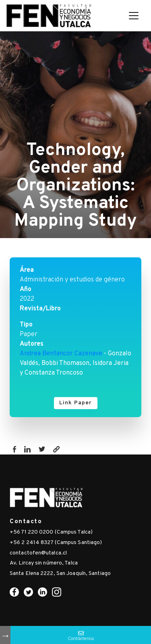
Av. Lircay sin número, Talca (44, 563)
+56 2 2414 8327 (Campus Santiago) (56, 543)
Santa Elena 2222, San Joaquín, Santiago (60, 574)
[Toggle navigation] (134, 16)
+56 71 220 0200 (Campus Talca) (51, 532)
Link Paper (76, 403)
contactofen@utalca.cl (38, 553)
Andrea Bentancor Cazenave (61, 354)
